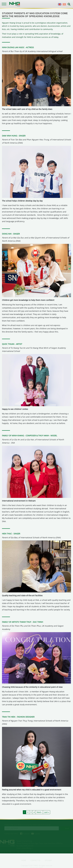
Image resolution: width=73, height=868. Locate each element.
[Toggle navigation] (4, 4)
